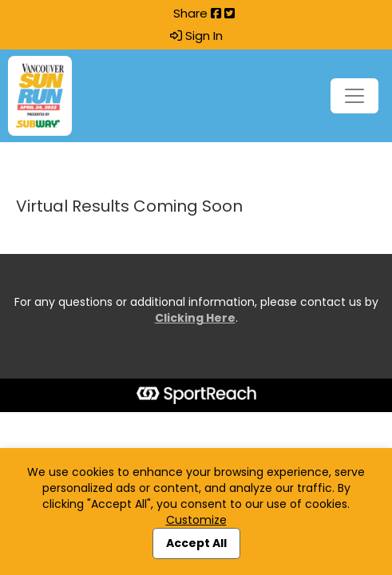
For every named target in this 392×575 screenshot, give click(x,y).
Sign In (196, 36)
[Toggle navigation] (354, 96)
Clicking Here (195, 318)
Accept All (196, 543)
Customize (196, 520)
